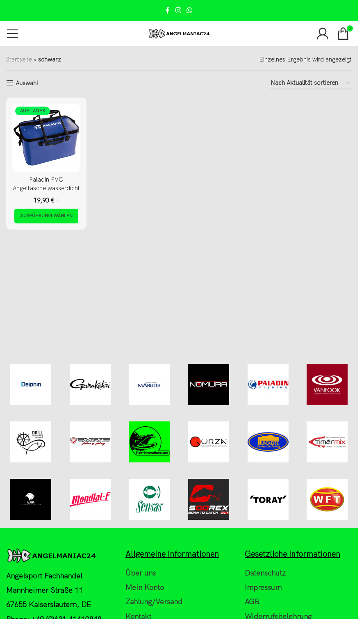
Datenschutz (265, 573)
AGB (252, 602)
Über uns (141, 573)
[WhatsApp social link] (190, 11)
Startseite (19, 59)
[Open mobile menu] (12, 34)
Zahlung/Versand (154, 602)
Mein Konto (145, 588)
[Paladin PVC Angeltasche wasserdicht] (46, 138)
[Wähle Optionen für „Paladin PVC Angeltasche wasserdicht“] (46, 216)
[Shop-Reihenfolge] (311, 83)
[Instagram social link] (178, 11)
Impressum (263, 588)
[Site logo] (179, 33)
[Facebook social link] (168, 11)
